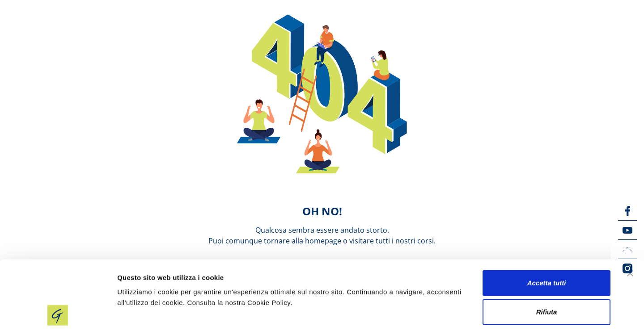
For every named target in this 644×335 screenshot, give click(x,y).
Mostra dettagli (470, 317)
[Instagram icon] (627, 268)
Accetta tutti (547, 247)
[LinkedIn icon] (627, 249)
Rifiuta (547, 276)
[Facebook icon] (627, 211)
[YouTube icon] (627, 230)
